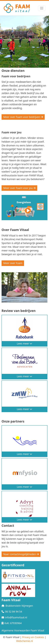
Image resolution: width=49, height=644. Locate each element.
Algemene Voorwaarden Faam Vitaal (23, 630)
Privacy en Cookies (33, 637)
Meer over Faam (13, 263)
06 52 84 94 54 (12, 612)
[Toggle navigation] (42, 8)
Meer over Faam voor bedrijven (23, 117)
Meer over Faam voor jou (19, 188)
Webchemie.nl (25, 641)
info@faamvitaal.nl (14, 617)
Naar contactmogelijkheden (21, 554)
